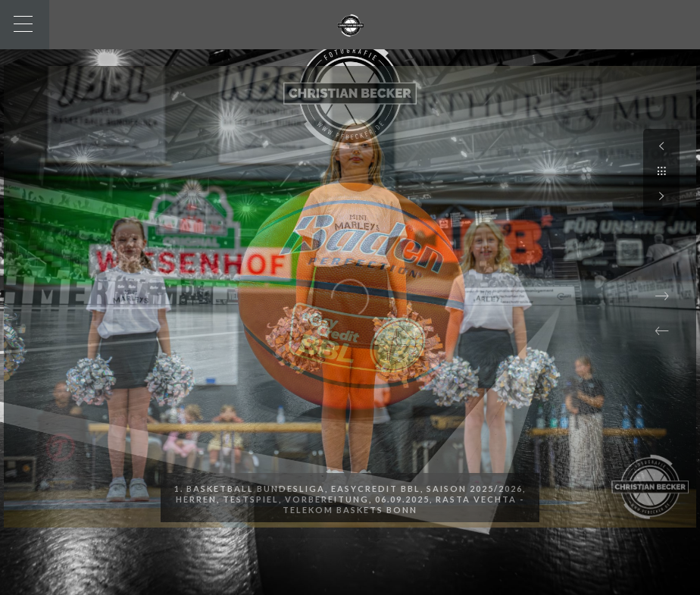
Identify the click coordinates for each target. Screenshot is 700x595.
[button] (662, 331)
